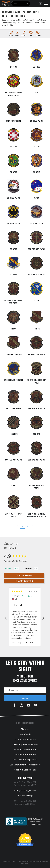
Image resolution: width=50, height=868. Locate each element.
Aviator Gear (12, 861)
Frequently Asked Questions (25, 744)
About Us (25, 729)
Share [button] (16, 638)
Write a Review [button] (26, 575)
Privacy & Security (39, 861)
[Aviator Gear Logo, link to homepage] (6, 4)
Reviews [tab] (9, 568)
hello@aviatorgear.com (25, 790)
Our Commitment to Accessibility (25, 765)
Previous (6, 618)
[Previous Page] (17, 526)
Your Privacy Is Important (25, 760)
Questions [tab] (28, 568)
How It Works (25, 734)
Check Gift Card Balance (25, 770)
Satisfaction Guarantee (25, 739)
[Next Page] (33, 526)
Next (43, 618)
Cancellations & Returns (25, 754)
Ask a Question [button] (26, 581)
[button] (27, 643)
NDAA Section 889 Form (25, 749)
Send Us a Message (25, 796)
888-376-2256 (25, 778)
